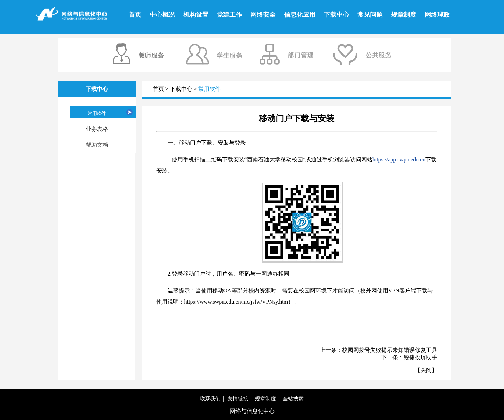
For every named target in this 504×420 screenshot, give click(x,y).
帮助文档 (97, 145)
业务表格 (97, 129)
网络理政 (437, 15)
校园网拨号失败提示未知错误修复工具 (390, 350)
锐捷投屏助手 (420, 357)
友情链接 (238, 399)
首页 (135, 15)
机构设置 (196, 15)
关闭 (426, 370)
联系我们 (210, 399)
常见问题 (370, 15)
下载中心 (336, 15)
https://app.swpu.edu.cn (399, 160)
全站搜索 (293, 399)
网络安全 (263, 15)
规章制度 (404, 15)
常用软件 (97, 113)
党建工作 (229, 15)
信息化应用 (300, 15)
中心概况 (162, 15)
